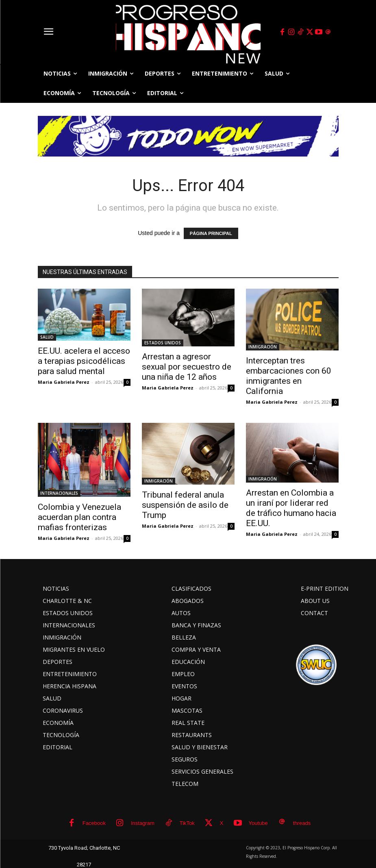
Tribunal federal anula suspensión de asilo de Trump (185, 505)
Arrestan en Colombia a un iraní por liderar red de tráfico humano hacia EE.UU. (291, 508)
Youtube (258, 823)
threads (302, 823)
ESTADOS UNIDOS (163, 343)
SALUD (47, 337)
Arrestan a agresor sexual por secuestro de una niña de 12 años (187, 367)
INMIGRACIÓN (263, 347)
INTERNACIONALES (59, 493)
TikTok (187, 823)
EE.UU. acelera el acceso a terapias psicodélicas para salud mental (84, 361)
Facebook (94, 823)
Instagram (143, 823)
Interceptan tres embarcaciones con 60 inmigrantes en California (289, 376)
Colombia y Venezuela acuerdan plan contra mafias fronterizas (79, 517)
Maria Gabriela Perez (64, 382)
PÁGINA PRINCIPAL (211, 233)
